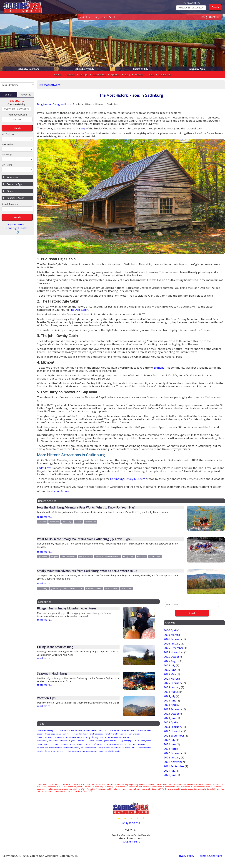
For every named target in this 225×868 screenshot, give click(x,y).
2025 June (170, 670)
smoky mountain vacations (137, 747)
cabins (117, 730)
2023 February (173, 727)
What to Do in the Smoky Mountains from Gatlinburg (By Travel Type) (84, 539)
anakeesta (61, 730)
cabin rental (84, 730)
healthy (119, 740)
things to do (128, 557)
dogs (64, 734)
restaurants (42, 747)
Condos (71, 74)
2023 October (172, 714)
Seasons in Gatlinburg (52, 673)
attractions (54, 522)
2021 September (174, 766)
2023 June (170, 718)
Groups (84, 74)
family (100, 734)
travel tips (141, 557)
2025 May (170, 674)
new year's (104, 744)
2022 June (170, 744)
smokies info (65, 747)
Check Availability (191, 3)
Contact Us (165, 74)
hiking (127, 740)
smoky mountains (94, 588)
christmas (149, 730)
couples (54, 557)
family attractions (112, 734)
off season (116, 744)
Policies (139, 74)
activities (42, 522)
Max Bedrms (8, 144)
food (104, 737)
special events (62, 750)
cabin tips (108, 730)
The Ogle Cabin (79, 310)
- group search (17, 224)
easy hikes (80, 734)
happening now (107, 740)
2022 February (173, 753)
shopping (54, 747)
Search (8, 95)
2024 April (170, 705)
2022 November (174, 731)
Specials (115, 74)
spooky (74, 750)
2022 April (170, 749)
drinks (70, 734)
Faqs (151, 74)
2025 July (170, 665)
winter (48, 753)
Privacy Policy (186, 856)
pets (143, 744)
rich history (79, 128)
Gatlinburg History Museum (128, 479)
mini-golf (80, 744)
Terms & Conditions (210, 856)
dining (57, 734)
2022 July (170, 740)
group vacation (85, 557)
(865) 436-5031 (131, 823)
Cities (10, 191)
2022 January (172, 757)
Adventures (100, 74)
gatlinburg (67, 522)
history (145, 740)
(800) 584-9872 (210, 17)
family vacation (44, 737)
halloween (94, 740)
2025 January (172, 687)
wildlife (40, 753)
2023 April (170, 722)
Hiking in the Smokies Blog (55, 647)
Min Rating (7, 165)
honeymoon (43, 744)
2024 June (170, 700)
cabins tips (126, 730)
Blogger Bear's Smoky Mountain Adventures (67, 608)
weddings (143, 750)
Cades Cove (44, 468)
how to (78, 522)
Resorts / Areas (15, 198)
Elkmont (159, 368)
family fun (140, 734)
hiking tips (136, 740)
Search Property (10, 204)
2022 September (174, 736)
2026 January (172, 643)
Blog (127, 74)
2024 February (173, 709)
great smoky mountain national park (137, 737)
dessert (49, 734)
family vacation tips (61, 737)
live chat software (49, 85)
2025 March (171, 679)
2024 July (170, 696)
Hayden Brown (60, 491)
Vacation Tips (46, 698)
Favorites (26, 95)
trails (94, 750)
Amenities (12, 177)
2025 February (173, 683)
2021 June (170, 775)
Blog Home (44, 104)
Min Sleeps (7, 155)
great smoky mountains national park (67, 588)
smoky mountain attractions (107, 557)
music (88, 744)
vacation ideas (111, 588)
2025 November (174, 652)
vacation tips (91, 522)
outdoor (126, 744)
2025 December (174, 648)
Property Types (16, 184)
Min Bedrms (8, 134)
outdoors (135, 744)
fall (95, 734)
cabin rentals (96, 730)
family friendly (128, 734)
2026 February (173, 639)
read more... (44, 517)
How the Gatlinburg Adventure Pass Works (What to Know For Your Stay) (86, 507)
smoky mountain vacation (112, 747)
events (89, 734)
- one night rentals (17, 228)
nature (95, 744)
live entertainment (66, 744)
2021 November (174, 762)
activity (51, 730)
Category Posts (62, 104)
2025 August (172, 661)
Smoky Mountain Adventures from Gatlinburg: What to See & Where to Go (87, 571)
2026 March (171, 635)
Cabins (58, 74)
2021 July (170, 771)
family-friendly (93, 737)
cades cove (138, 730)
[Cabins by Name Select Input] (17, 85)
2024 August (172, 692)
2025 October (172, 657)
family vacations (68, 557)
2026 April (170, 630)
